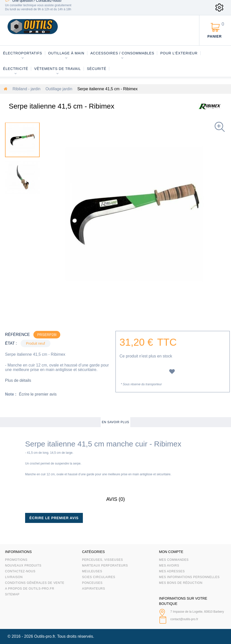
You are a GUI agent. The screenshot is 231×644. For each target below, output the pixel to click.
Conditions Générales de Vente (35, 583)
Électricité (16, 69)
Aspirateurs (94, 589)
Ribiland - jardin (26, 89)
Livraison (14, 577)
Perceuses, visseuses (103, 560)
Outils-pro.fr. (45, 636)
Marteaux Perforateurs (105, 566)
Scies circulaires (99, 577)
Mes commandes (174, 560)
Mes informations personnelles (189, 577)
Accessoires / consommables (122, 53)
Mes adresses (172, 571)
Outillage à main (66, 53)
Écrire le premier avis (38, 394)
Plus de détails (18, 380)
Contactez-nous (20, 571)
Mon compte (171, 552)
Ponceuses (92, 583)
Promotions (16, 560)
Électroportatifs (23, 53)
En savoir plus (115, 422)
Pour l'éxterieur (179, 53)
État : (11, 343)
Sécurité (97, 69)
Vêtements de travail (57, 69)
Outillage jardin (59, 89)
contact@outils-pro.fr (184, 619)
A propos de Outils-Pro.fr (30, 589)
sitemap (12, 594)
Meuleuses (92, 571)
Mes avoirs (169, 566)
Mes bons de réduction (181, 583)
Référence (17, 335)
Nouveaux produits (23, 566)
